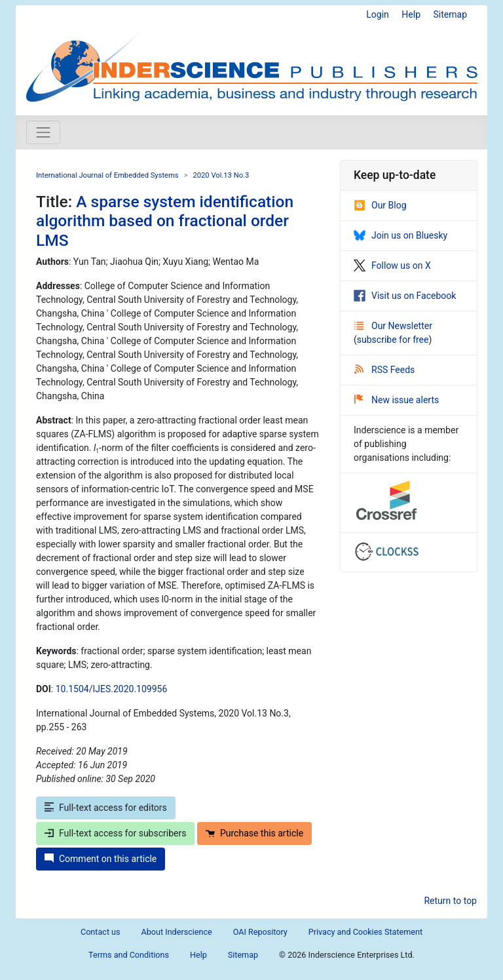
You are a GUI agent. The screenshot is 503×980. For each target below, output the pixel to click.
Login (378, 14)
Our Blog (380, 205)
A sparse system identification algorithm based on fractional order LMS (165, 221)
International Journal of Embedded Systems (107, 175)
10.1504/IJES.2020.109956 (112, 689)
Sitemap (450, 14)
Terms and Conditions (129, 955)
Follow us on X (392, 265)
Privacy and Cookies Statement (365, 932)
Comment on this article (101, 859)
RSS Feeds (384, 370)
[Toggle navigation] (43, 132)
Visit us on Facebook (405, 296)
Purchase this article (254, 833)
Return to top (450, 901)
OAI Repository (260, 932)
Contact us (101, 932)
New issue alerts (397, 400)
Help (411, 14)
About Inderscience (177, 932)
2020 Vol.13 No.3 (221, 175)
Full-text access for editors (106, 808)
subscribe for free (393, 340)
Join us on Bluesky (401, 235)
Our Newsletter (393, 326)
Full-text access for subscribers (115, 833)
